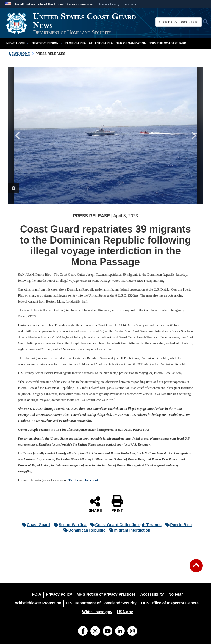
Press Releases (20, 55)
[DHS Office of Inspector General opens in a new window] (170, 603)
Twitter (73, 480)
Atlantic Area (101, 43)
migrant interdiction (128, 530)
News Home (18, 43)
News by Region (47, 43)
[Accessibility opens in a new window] (152, 594)
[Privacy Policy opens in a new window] (59, 594)
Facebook (92, 480)
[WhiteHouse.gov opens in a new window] (97, 612)
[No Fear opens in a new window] (176, 594)
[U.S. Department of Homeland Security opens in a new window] (101, 603)
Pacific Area (75, 43)
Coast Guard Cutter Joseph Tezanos (125, 525)
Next (193, 136)
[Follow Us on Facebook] (83, 632)
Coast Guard (35, 525)
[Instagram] (132, 632)
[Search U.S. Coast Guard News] (179, 22)
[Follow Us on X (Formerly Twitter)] (95, 632)
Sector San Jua (69, 525)
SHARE (95, 504)
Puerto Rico (177, 525)
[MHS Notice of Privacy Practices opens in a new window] (106, 594)
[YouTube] (108, 632)
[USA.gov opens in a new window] (125, 612)
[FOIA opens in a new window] (37, 594)
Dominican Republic (83, 530)
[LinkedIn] (120, 632)
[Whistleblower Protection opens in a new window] (38, 603)
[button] (119, 4)
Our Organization (131, 43)
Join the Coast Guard (168, 43)
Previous (18, 136)
